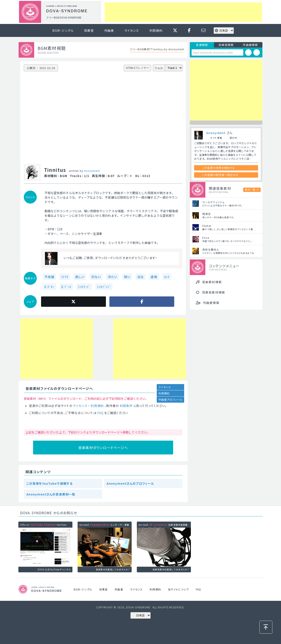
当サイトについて (178, 589)
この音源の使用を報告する (219, 168)
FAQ (100, 413)
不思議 (49, 277)
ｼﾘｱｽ (65, 277)
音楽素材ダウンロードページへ (103, 448)
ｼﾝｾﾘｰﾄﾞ (84, 287)
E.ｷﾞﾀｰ (49, 287)
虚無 (154, 277)
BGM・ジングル (63, 30)
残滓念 (207, 214)
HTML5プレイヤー (138, 68)
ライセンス (132, 30)
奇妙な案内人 (211, 249)
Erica (206, 238)
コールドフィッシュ (213, 202)
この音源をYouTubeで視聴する (49, 483)
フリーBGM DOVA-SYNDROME (64, 17)
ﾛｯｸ (167, 277)
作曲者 (109, 30)
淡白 (140, 277)
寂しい (80, 277)
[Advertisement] (183, 12)
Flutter (207, 226)
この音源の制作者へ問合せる (220, 175)
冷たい (113, 277)
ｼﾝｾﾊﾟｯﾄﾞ (104, 287)
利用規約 (156, 30)
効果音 (89, 30)
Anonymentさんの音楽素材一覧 (51, 494)
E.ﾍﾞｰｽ (66, 287)
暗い (127, 277)
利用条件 (126, 406)
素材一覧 (250, 190)
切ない (96, 277)
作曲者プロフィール (170, 400)
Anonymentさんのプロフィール (130, 483)
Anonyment (92, 171)
